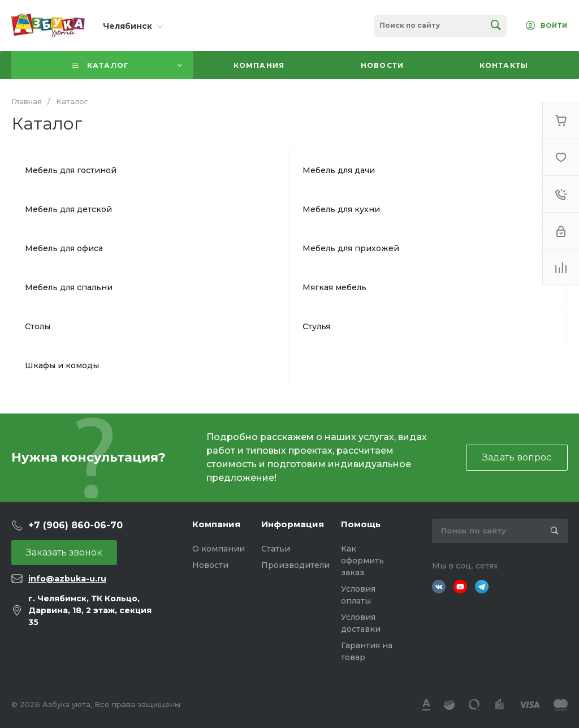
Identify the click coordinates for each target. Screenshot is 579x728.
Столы (38, 326)
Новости (210, 565)
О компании (219, 549)
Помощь (361, 524)
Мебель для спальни (69, 287)
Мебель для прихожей (351, 248)
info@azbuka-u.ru (67, 579)
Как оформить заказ (362, 561)
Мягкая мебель (334, 287)
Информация (293, 524)
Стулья (316, 326)
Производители (295, 565)
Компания (216, 524)
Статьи (276, 549)
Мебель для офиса (64, 248)
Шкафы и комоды (62, 365)
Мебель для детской (68, 209)
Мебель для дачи (339, 170)
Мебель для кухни (341, 209)
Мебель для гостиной (71, 170)
